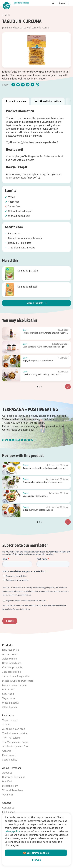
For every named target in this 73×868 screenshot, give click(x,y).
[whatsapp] (37, 85)
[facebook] (13, 85)
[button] (36, 303)
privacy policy (12, 831)
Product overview (16, 101)
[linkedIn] (33, 85)
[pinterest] (28, 85)
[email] (23, 85)
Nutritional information (48, 101)
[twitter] (18, 85)
